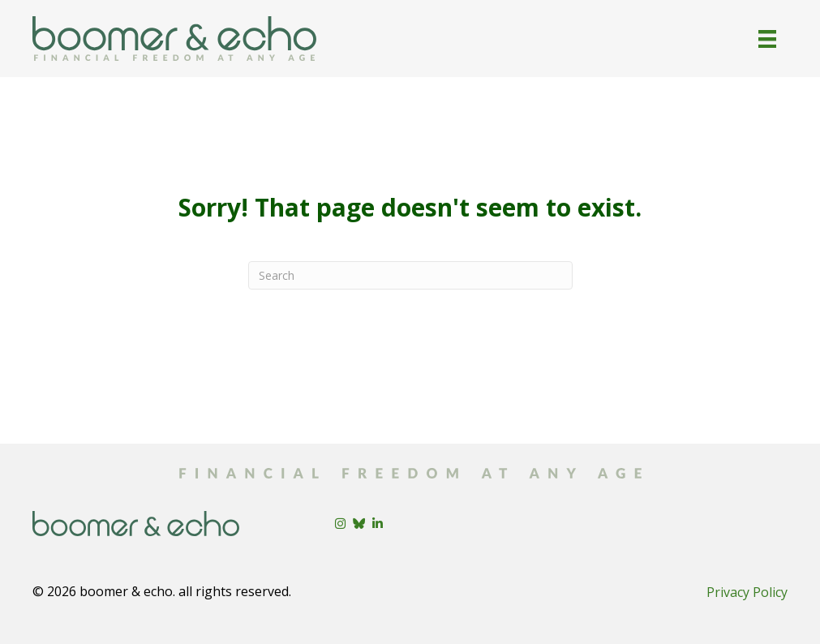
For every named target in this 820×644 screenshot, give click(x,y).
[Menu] (767, 39)
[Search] (410, 275)
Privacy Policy (747, 592)
